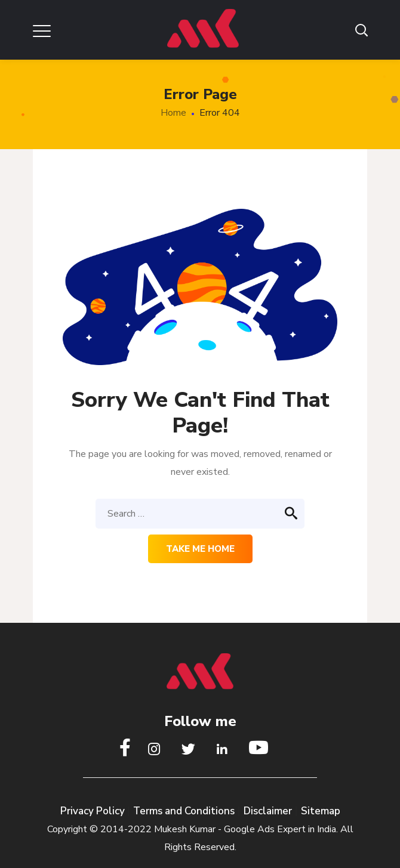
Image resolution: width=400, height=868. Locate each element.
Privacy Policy (94, 811)
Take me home (200, 549)
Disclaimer (268, 811)
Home (173, 113)
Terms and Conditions (184, 811)
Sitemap (321, 811)
